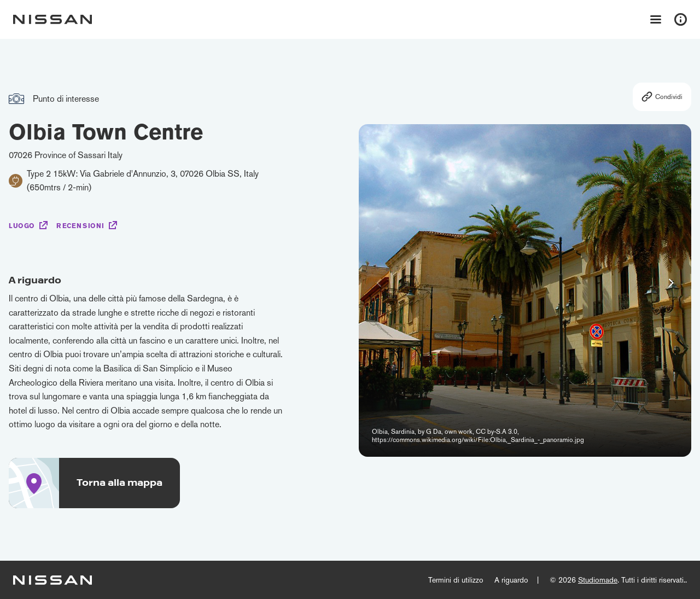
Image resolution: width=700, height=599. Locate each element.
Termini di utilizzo (456, 580)
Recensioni (80, 226)
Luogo (22, 226)
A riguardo (511, 580)
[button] (671, 283)
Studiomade (598, 580)
